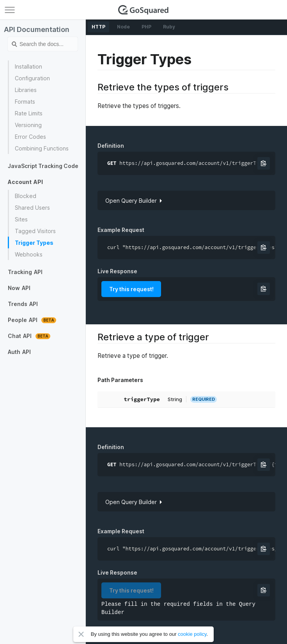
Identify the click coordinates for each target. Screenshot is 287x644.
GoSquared (143, 10)
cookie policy (192, 634)
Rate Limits (29, 113)
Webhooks (29, 254)
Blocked (26, 196)
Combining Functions (42, 148)
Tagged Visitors (35, 231)
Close (81, 634)
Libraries (26, 90)
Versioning (28, 125)
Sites (21, 219)
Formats (25, 102)
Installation (28, 66)
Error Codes (30, 137)
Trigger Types (34, 243)
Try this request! (131, 289)
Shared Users (32, 208)
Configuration (32, 78)
